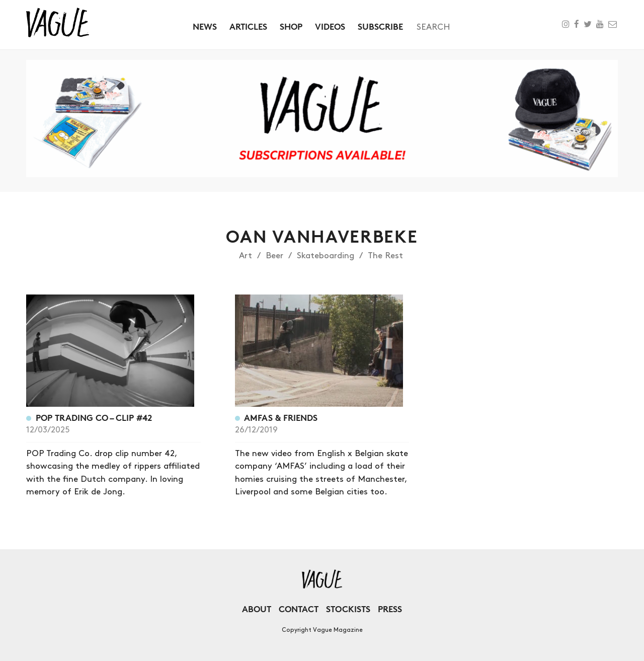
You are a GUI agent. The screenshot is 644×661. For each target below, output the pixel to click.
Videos (330, 26)
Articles (248, 26)
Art (246, 256)
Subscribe (380, 26)
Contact (299, 609)
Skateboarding (326, 256)
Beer (274, 256)
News (205, 26)
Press (390, 609)
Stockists (348, 609)
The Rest (385, 256)
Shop (291, 26)
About (257, 609)
